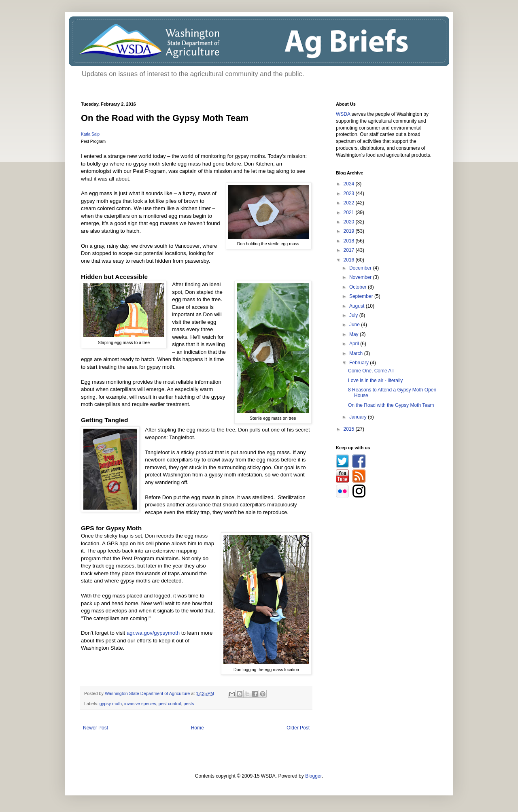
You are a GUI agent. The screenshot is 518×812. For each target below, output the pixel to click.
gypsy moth (111, 704)
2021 (350, 213)
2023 (350, 193)
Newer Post (96, 728)
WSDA (343, 114)
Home (197, 728)
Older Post (298, 728)
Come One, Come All (371, 371)
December (361, 268)
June (355, 325)
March (357, 353)
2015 (350, 429)
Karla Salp (90, 134)
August (358, 306)
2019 (350, 231)
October (359, 287)
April (355, 344)
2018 (350, 241)
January (359, 417)
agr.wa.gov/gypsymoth (153, 633)
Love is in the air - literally (375, 380)
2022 (350, 203)
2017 (350, 250)
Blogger (313, 776)
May (355, 334)
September (362, 296)
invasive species (140, 704)
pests (189, 704)
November (361, 277)
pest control (170, 704)
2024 (350, 184)
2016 (350, 260)
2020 (350, 222)
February (360, 363)
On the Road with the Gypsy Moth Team (391, 405)
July (354, 315)
